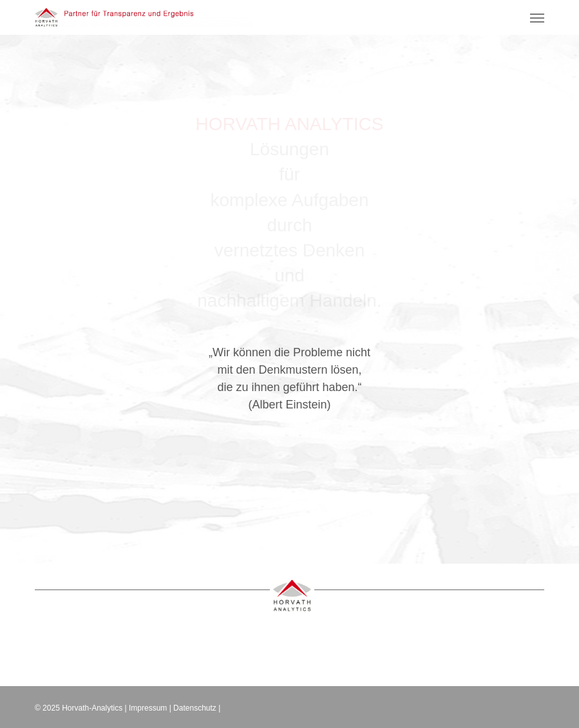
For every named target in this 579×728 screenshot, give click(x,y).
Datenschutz (195, 708)
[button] (537, 17)
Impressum (148, 708)
